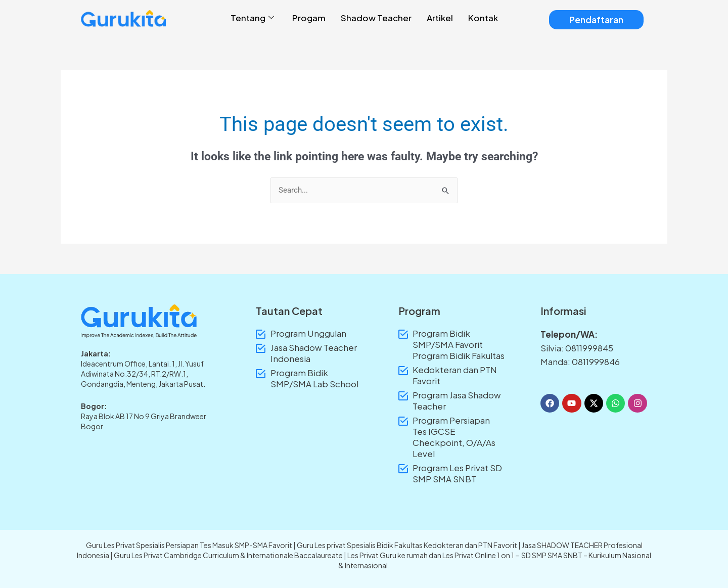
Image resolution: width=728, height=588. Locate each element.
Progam (309, 18)
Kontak (483, 18)
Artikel (440, 18)
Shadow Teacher (376, 18)
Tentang (252, 18)
